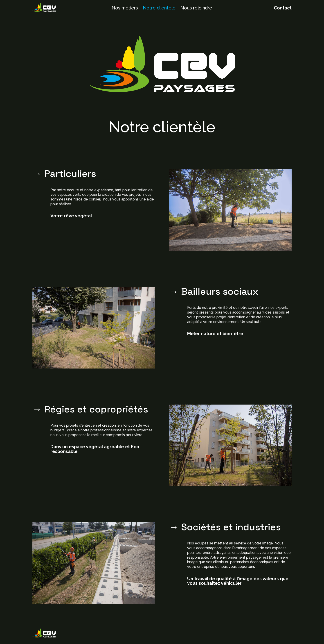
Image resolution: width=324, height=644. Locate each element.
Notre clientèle (159, 8)
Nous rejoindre (196, 8)
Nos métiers (125, 8)
